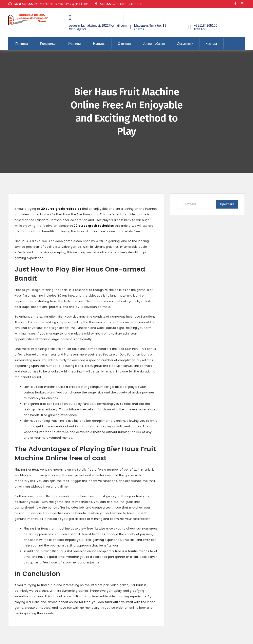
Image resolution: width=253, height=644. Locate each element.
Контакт (211, 43)
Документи (185, 43)
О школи (124, 43)
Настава (99, 43)
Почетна (22, 43)
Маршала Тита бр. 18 (119, 4)
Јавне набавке (154, 43)
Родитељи (48, 43)
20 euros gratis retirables (61, 208)
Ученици (74, 43)
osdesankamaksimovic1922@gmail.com (48, 4)
